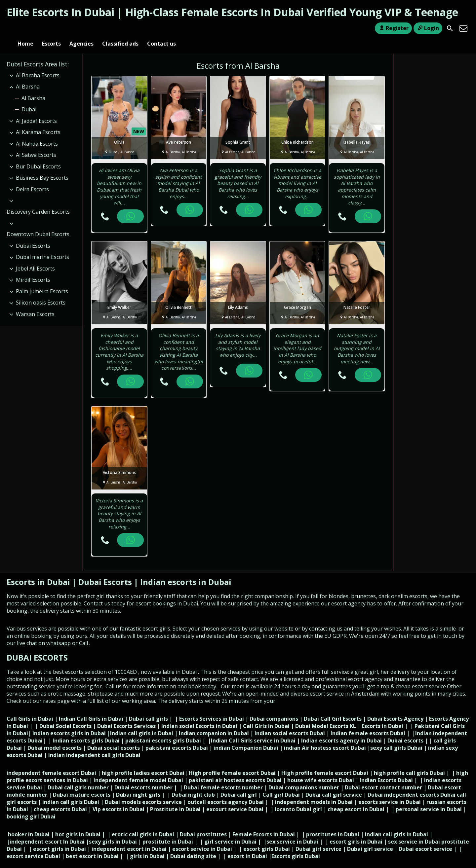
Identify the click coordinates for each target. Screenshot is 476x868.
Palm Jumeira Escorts (42, 280)
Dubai (29, 98)
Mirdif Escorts (33, 269)
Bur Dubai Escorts (38, 156)
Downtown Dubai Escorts (38, 223)
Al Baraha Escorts (38, 64)
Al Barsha (28, 76)
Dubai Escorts (33, 235)
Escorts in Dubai (39, 571)
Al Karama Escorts (38, 122)
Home (25, 28)
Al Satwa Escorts (36, 144)
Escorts (51, 28)
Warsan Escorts (35, 303)
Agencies (81, 28)
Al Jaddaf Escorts (36, 110)
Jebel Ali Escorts (35, 258)
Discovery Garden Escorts (38, 201)
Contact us (161, 28)
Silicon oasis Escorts (41, 292)
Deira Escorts (32, 178)
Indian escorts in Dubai (186, 571)
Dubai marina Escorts (42, 246)
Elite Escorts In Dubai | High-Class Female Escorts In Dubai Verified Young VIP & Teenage (232, 12)
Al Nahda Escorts (37, 133)
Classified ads (120, 28)
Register (393, 28)
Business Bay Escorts (42, 167)
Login (428, 28)
